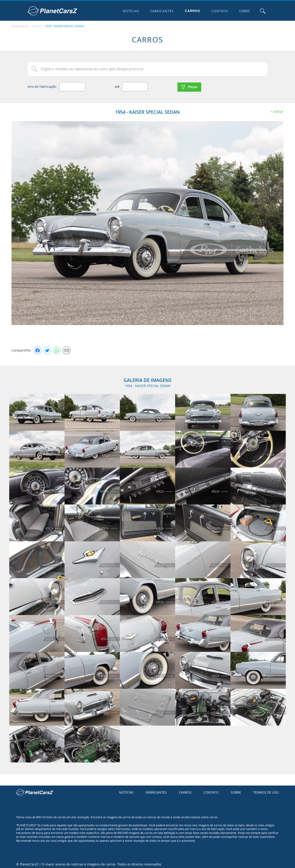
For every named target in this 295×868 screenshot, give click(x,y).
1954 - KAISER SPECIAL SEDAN (64, 26)
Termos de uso (266, 790)
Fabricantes (161, 11)
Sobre (244, 11)
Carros (192, 11)
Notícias (130, 11)
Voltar (278, 109)
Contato (218, 11)
